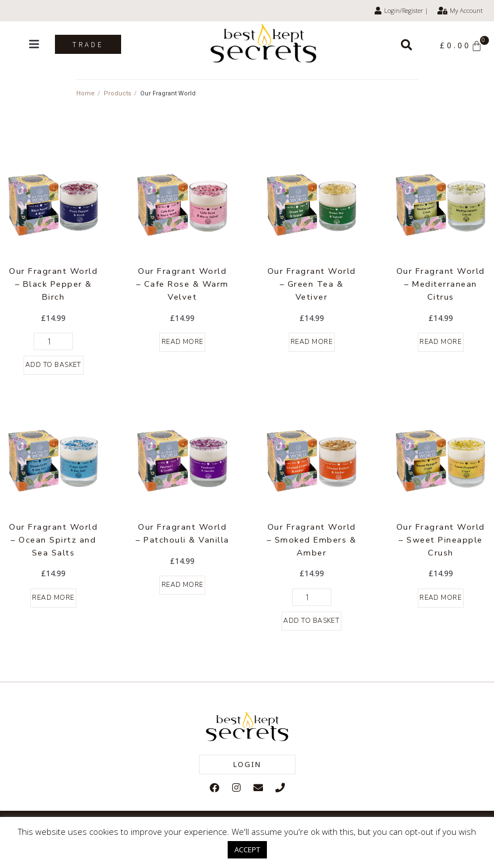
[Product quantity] (53, 341)
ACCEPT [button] (247, 849)
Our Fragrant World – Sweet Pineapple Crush (440, 539)
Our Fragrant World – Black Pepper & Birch (54, 284)
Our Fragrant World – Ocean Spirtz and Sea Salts (54, 539)
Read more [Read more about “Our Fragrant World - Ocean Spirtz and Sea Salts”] (53, 597)
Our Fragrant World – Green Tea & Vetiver (311, 284)
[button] (34, 45)
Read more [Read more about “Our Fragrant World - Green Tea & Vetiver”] (312, 342)
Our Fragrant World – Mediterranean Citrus (440, 284)
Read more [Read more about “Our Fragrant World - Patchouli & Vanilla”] (183, 584)
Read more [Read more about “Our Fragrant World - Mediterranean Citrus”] (441, 342)
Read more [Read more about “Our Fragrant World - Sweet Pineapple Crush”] (441, 597)
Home (86, 93)
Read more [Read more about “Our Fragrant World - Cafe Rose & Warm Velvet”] (183, 342)
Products (117, 93)
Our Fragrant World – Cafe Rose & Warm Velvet (182, 284)
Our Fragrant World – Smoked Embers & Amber (312, 539)
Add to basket (54, 365)
